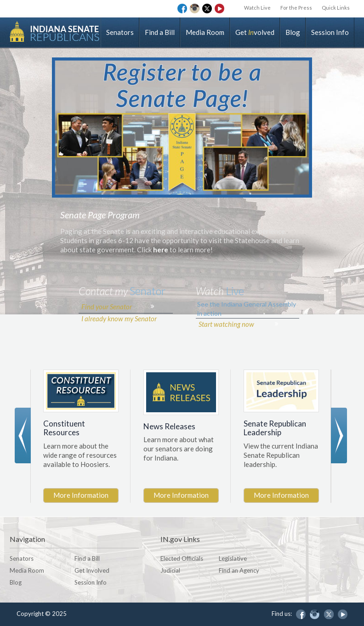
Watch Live (254, 8)
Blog (293, 32)
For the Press (294, 8)
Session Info (330, 32)
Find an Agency (239, 570)
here (161, 265)
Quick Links (335, 8)
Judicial (170, 570)
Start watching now (226, 339)
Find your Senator (106, 321)
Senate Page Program (100, 230)
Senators (120, 32)
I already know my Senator (119, 333)
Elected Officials (182, 558)
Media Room (205, 32)
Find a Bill (160, 32)
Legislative (233, 558)
